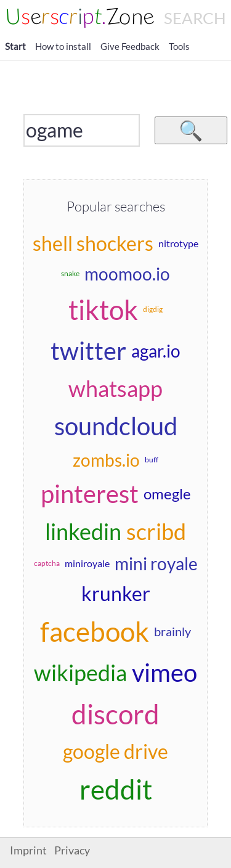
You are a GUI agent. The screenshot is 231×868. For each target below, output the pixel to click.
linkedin (83, 531)
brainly (172, 631)
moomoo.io (127, 274)
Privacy (72, 850)
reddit (116, 789)
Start (15, 46)
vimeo (164, 673)
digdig (153, 309)
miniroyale (87, 563)
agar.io (156, 351)
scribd (156, 531)
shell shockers (93, 243)
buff (152, 460)
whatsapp (115, 388)
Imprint (28, 850)
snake (70, 273)
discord (115, 714)
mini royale (156, 563)
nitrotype (178, 243)
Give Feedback (130, 46)
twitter (88, 351)
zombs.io (106, 460)
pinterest (90, 494)
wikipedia (80, 673)
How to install (63, 46)
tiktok (103, 309)
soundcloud (116, 426)
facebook (95, 631)
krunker (116, 593)
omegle (167, 493)
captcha (47, 563)
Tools (179, 46)
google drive (115, 751)
